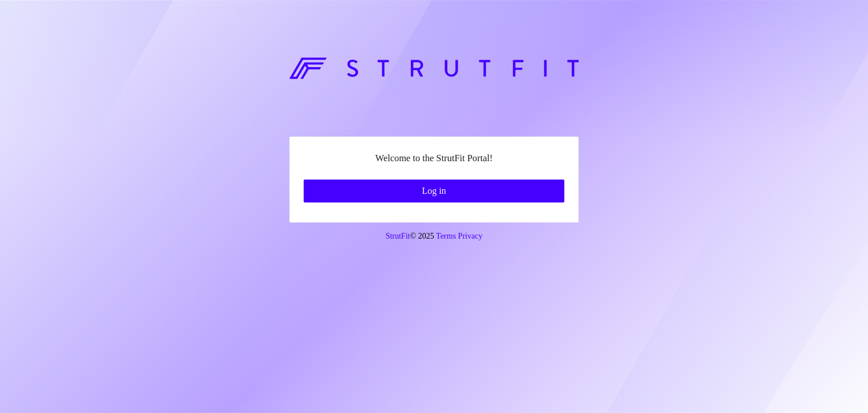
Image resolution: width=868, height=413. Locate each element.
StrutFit (398, 372)
